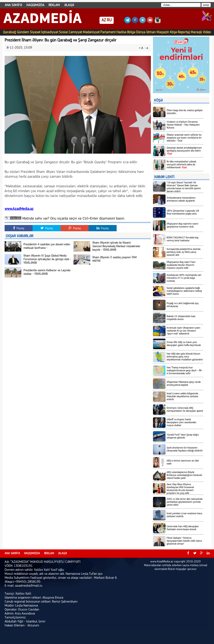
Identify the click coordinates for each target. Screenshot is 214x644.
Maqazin (163, 32)
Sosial (63, 32)
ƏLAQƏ (69, 5)
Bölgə (131, 32)
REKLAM (54, 5)
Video (207, 32)
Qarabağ (9, 32)
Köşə (173, 32)
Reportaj (184, 32)
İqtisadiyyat (50, 32)
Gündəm (23, 32)
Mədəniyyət (91, 32)
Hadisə (121, 32)
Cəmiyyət (75, 32)
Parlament (108, 32)
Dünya (141, 32)
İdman (151, 32)
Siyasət (35, 32)
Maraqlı (196, 32)
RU (109, 20)
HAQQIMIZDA (35, 5)
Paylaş (19, 228)
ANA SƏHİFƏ (13, 5)
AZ (104, 20)
